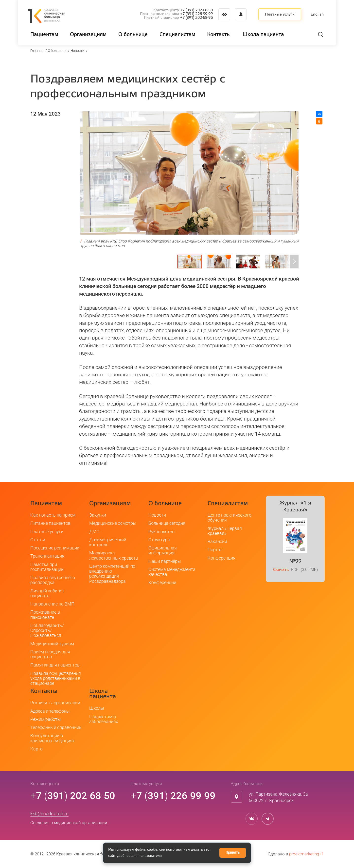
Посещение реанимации (55, 548)
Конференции (162, 582)
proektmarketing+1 (306, 854)
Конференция (221, 558)
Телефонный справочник (56, 727)
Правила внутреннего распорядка (53, 580)
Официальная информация (163, 550)
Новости (77, 51)
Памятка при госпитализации (47, 567)
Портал (215, 550)
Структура (159, 540)
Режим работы (46, 719)
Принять (233, 853)
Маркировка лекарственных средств (114, 555)
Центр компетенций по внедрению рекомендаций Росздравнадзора (112, 574)
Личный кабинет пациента (47, 593)
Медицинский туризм (52, 644)
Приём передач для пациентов (50, 654)
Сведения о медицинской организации (69, 823)
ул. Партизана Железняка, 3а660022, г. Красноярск (278, 797)
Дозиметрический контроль (108, 542)
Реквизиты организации (55, 703)
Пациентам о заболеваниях (104, 719)
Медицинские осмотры (113, 523)
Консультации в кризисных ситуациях (53, 738)
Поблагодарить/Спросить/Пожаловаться (47, 630)
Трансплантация (47, 556)
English (317, 15)
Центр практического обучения (230, 517)
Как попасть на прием (53, 515)
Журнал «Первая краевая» (225, 531)
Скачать (281, 570)
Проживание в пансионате (45, 615)
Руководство (161, 532)
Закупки (98, 515)
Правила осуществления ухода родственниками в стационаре (56, 678)
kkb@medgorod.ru (49, 814)
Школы (97, 708)
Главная (37, 51)
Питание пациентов (50, 523)
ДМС (94, 532)
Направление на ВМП (52, 604)
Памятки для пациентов (55, 665)
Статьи (38, 540)
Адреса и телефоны (50, 711)
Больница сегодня (167, 523)
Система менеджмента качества (172, 572)
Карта (36, 749)
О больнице (57, 51)
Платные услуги (280, 15)
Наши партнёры (165, 561)
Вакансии (217, 541)
